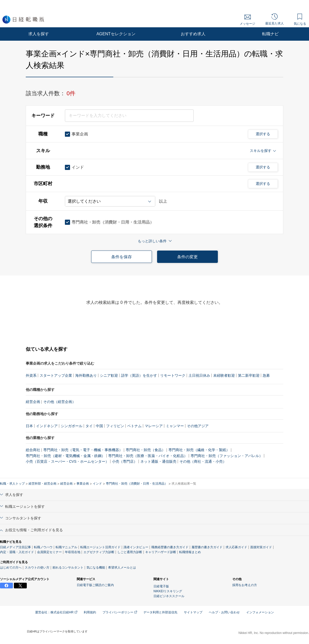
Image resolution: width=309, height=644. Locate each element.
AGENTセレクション (116, 34)
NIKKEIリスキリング (168, 591)
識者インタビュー (136, 547)
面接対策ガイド (261, 547)
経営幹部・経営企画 (42, 484)
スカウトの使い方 (37, 568)
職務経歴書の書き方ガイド (170, 547)
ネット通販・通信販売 (158, 461)
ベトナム (134, 426)
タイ (89, 426)
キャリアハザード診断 (161, 552)
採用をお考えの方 (245, 585)
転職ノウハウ (43, 547)
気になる (300, 20)
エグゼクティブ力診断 (99, 552)
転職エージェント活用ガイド (100, 547)
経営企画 (33, 402)
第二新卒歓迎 (249, 375)
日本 (29, 426)
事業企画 (83, 484)
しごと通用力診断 (130, 552)
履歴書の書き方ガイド (207, 547)
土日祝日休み (199, 375)
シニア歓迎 (109, 375)
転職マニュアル (66, 547)
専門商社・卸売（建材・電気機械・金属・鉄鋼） (65, 456)
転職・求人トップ (12, 484)
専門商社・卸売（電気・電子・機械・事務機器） (83, 450)
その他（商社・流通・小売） (203, 461)
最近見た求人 (274, 19)
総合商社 (33, 450)
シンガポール (72, 426)
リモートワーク (173, 375)
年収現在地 (73, 552)
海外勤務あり (86, 375)
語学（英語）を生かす (139, 375)
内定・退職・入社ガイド (17, 552)
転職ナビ (270, 34)
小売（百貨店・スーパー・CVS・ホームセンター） (67, 461)
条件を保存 (122, 257)
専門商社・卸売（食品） (145, 450)
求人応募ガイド (236, 547)
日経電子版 (161, 586)
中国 (99, 426)
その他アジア (198, 426)
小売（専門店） (125, 461)
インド (97, 484)
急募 (266, 375)
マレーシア (154, 426)
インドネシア (47, 426)
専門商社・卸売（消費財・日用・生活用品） (137, 484)
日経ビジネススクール (169, 596)
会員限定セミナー (49, 552)
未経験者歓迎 (224, 375)
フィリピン (115, 426)
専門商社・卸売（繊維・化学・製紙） (199, 450)
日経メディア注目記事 (15, 547)
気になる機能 (96, 568)
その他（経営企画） (59, 402)
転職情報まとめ (190, 552)
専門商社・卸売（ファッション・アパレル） (227, 456)
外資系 (31, 375)
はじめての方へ (11, 568)
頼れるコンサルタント (68, 568)
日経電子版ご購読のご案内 (95, 585)
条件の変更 (187, 257)
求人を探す (39, 34)
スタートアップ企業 (56, 375)
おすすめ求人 (193, 34)
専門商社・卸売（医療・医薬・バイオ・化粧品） (148, 456)
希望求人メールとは (122, 568)
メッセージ (247, 20)
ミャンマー (175, 426)
